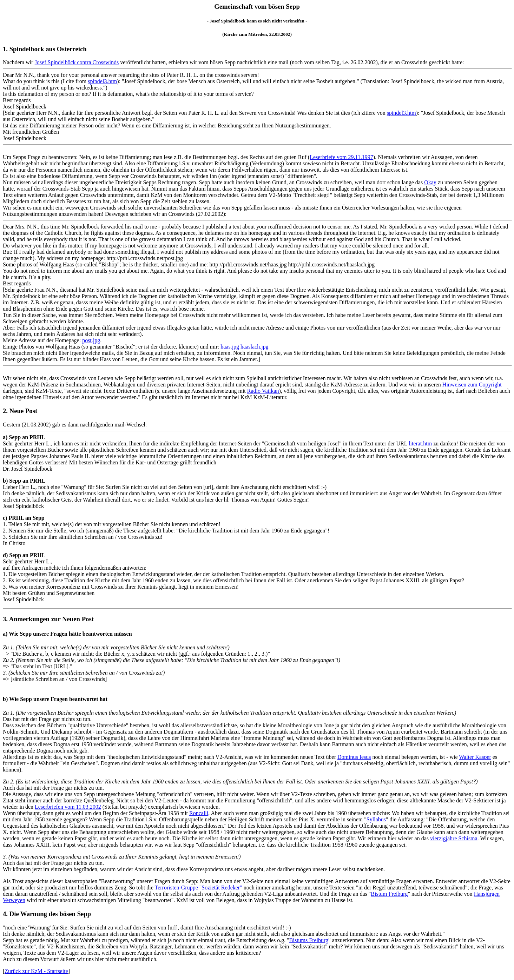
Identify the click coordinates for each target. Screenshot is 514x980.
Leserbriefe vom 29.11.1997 (341, 157)
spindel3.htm (102, 81)
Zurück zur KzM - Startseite (36, 971)
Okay (430, 182)
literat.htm (420, 443)
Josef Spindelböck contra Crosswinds (77, 62)
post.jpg (91, 340)
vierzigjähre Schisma (454, 838)
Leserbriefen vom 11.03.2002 (68, 807)
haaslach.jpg (255, 347)
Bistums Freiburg (309, 940)
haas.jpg (230, 347)
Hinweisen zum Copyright (472, 385)
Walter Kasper (475, 757)
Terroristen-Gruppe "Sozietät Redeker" (199, 888)
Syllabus (376, 819)
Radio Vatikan (263, 391)
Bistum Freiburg (389, 894)
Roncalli (199, 813)
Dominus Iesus (354, 757)
